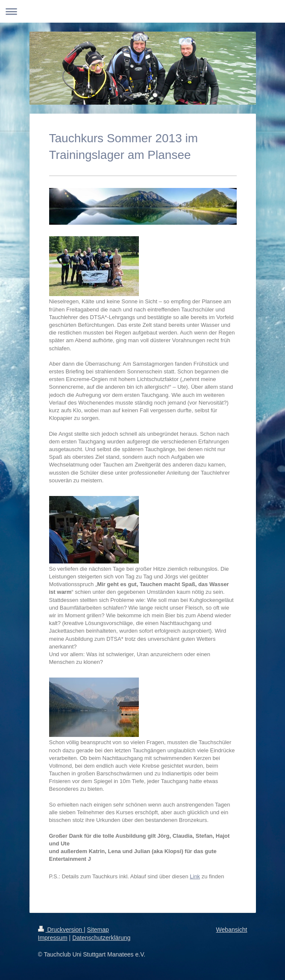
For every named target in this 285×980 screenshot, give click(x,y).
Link (195, 876)
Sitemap (98, 930)
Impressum (53, 938)
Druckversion (61, 930)
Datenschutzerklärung (101, 938)
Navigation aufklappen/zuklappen (142, 11)
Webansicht (232, 930)
